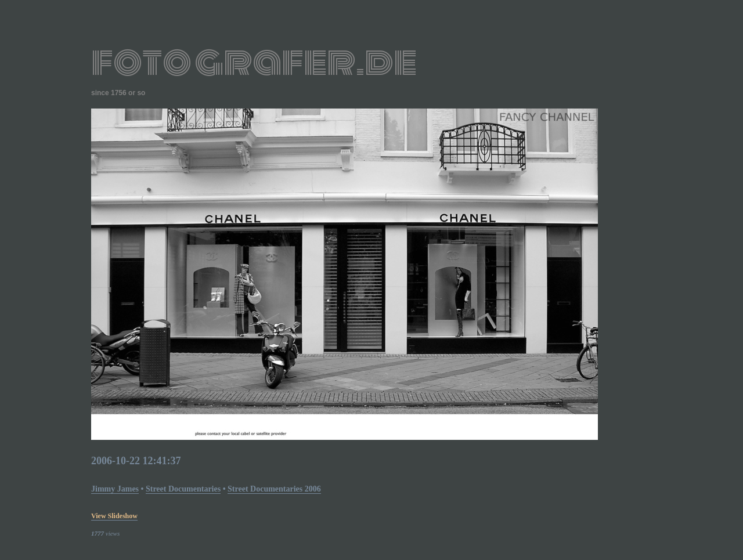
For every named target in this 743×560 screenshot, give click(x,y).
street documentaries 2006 (274, 489)
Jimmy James (115, 489)
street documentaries (183, 489)
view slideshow (114, 516)
